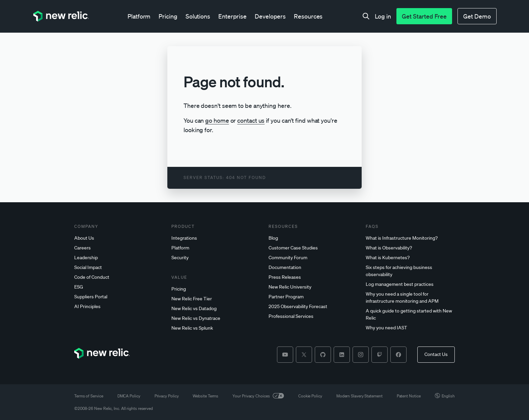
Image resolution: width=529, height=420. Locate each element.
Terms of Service (89, 396)
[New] (216, 299)
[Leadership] (119, 258)
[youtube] (285, 355)
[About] (119, 238)
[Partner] (313, 297)
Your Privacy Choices (258, 396)
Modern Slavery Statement (359, 396)
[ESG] (119, 287)
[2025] (313, 307)
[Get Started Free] (424, 16)
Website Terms (205, 396)
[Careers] (119, 248)
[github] (323, 355)
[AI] (119, 307)
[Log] (410, 284)
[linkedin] (342, 355)
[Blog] (313, 238)
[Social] (119, 267)
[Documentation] (313, 267)
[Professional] (313, 316)
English (445, 396)
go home (217, 120)
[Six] (410, 271)
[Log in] (383, 16)
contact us (251, 120)
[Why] (410, 298)
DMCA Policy (129, 396)
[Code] (119, 277)
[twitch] (380, 355)
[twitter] (304, 355)
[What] (410, 238)
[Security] (216, 258)
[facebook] (398, 355)
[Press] (313, 277)
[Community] (313, 258)
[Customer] (313, 248)
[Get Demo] (477, 16)
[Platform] (216, 248)
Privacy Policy (167, 396)
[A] (410, 314)
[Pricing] (216, 289)
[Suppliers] (119, 297)
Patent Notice (409, 396)
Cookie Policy (310, 396)
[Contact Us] (436, 355)
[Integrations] (216, 238)
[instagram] (361, 355)
